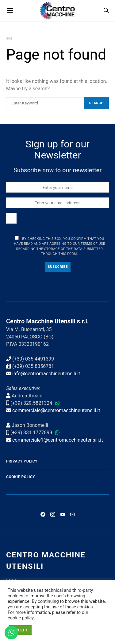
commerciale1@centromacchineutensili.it (58, 440)
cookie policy (21, 618)
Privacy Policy (22, 461)
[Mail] (72, 514)
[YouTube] (63, 514)
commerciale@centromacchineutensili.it (56, 410)
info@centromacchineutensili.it (46, 374)
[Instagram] (53, 514)
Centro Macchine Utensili (46, 560)
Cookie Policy (21, 477)
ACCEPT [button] (20, 630)
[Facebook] (43, 514)
